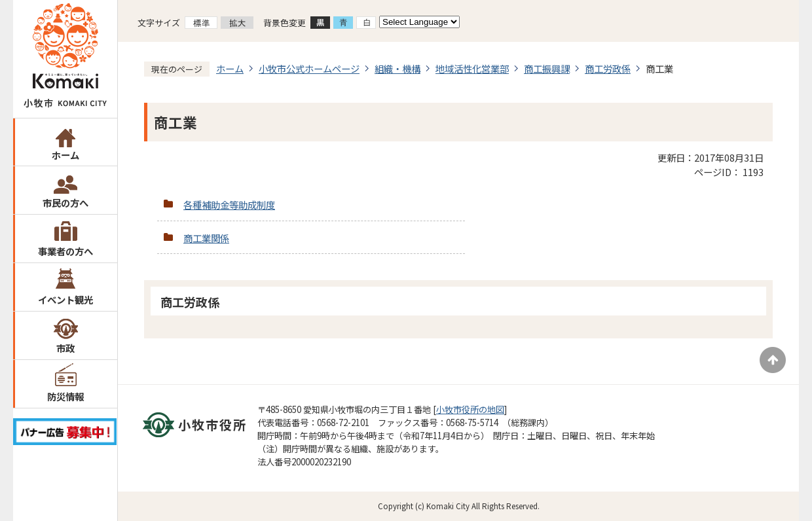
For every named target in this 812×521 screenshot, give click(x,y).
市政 (65, 348)
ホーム (65, 155)
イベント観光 (65, 299)
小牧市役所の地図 (470, 409)
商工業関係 (206, 238)
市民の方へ (65, 203)
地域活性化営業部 (472, 68)
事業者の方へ (65, 251)
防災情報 (65, 396)
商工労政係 (608, 68)
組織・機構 (397, 68)
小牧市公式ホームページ (309, 68)
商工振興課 (547, 68)
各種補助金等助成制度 (229, 205)
